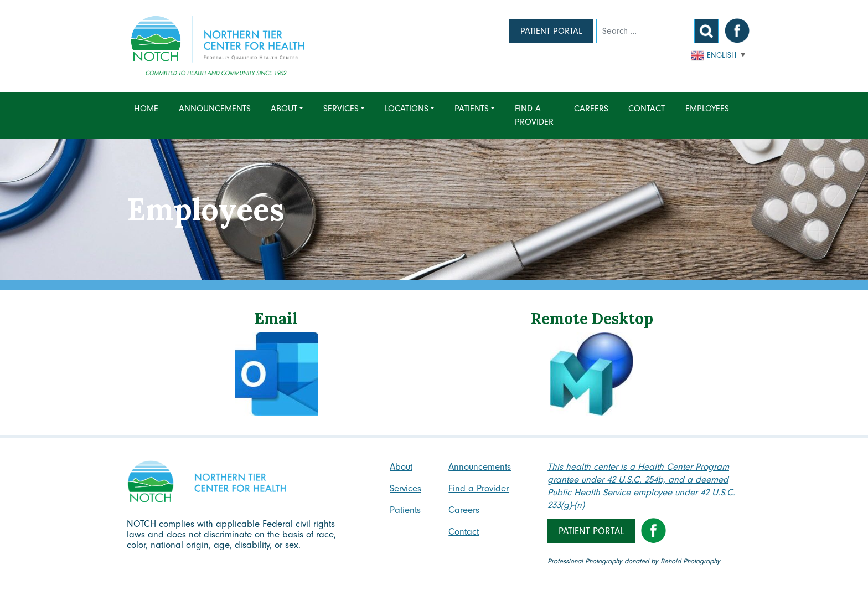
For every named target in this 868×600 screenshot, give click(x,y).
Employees (707, 109)
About (401, 467)
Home (146, 109)
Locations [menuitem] (407, 109)
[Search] (644, 31)
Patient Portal (551, 31)
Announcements (215, 109)
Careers (591, 109)
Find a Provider (534, 115)
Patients (405, 510)
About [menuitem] (284, 109)
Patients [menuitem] (472, 109)
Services (405, 488)
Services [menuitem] (341, 109)
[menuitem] (149, 115)
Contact (647, 109)
